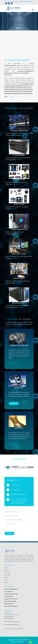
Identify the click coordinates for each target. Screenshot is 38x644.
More (6, 97)
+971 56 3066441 (7, 1)
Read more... (25, 135)
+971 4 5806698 (18, 629)
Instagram (19, 642)
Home (6, 568)
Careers (6, 580)
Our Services (7, 573)
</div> (19, 47)
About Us (7, 570)
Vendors (6, 577)
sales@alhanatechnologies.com (26, 1)
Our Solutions (8, 575)
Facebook (13, 642)
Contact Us (7, 582)
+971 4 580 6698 (15, 1)
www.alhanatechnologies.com (12, 625)
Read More (14, 363)
